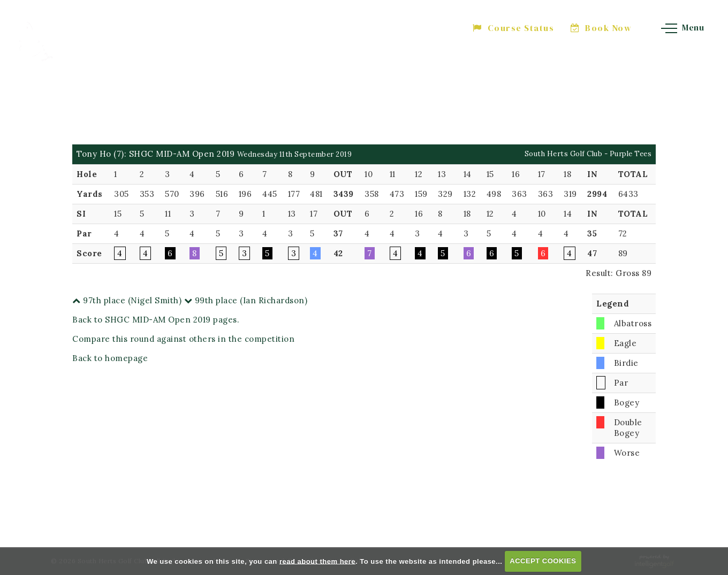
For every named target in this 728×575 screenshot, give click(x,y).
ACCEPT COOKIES (543, 561)
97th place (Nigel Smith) (127, 300)
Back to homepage (110, 358)
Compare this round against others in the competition (183, 339)
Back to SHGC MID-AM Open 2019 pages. (156, 320)
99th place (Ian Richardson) (246, 300)
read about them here (317, 561)
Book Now (601, 28)
